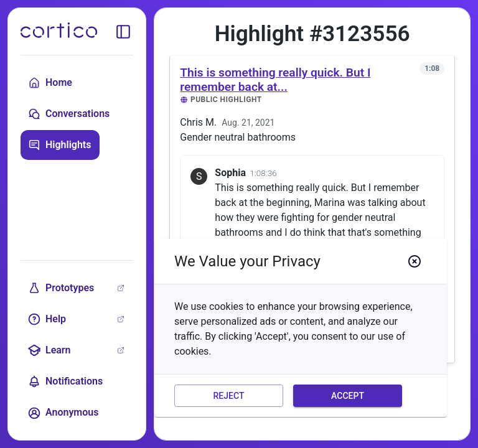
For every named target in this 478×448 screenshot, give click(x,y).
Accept (348, 396)
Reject (229, 396)
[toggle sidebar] (123, 32)
